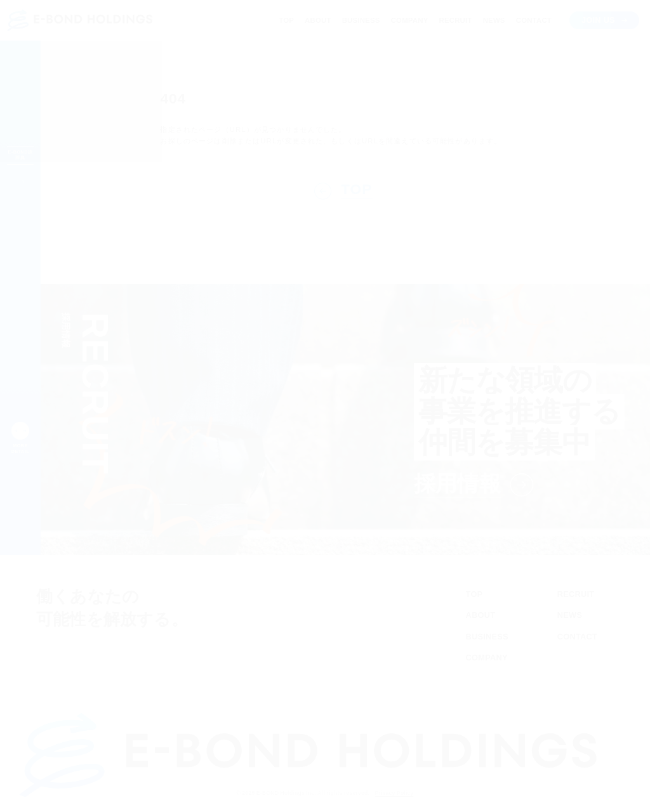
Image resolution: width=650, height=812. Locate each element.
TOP (284, 20)
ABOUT (316, 20)
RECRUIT (453, 20)
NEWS (491, 20)
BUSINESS (359, 20)
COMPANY (407, 20)
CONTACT (532, 20)
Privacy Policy (407, 793)
